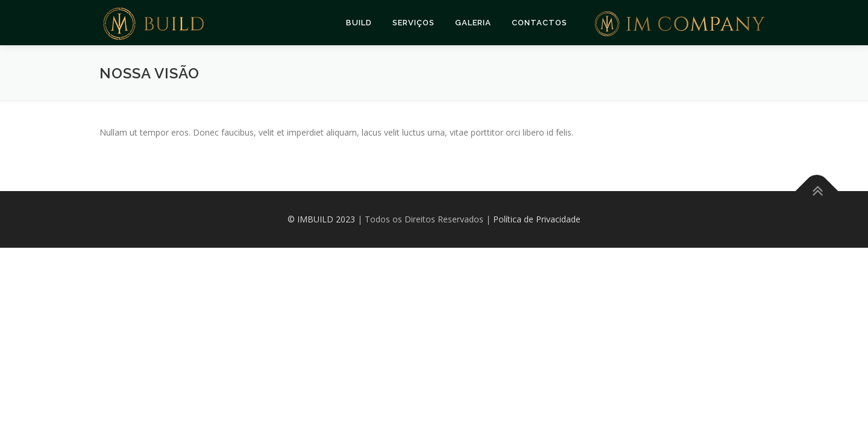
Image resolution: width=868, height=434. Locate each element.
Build (359, 23)
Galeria (473, 23)
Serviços (414, 23)
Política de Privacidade (537, 219)
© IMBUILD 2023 (321, 219)
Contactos (539, 23)
